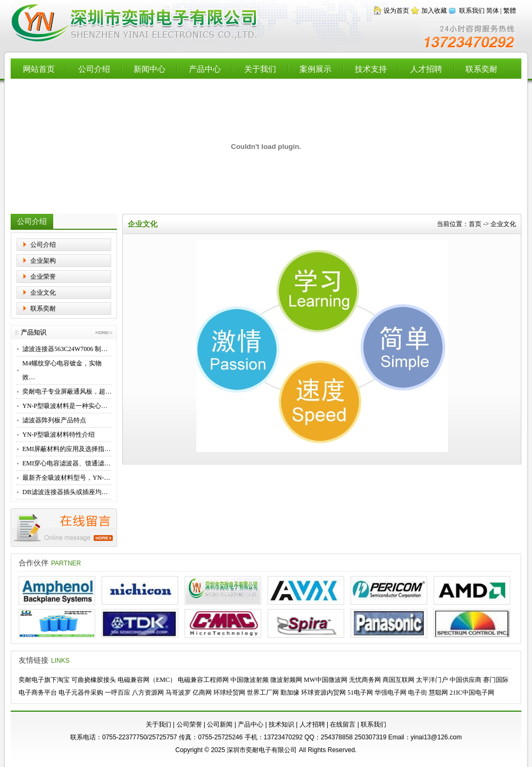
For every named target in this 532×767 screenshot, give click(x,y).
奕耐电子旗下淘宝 (44, 680)
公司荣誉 (189, 724)
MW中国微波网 (326, 680)
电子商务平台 (38, 693)
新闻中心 (149, 69)
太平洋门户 (432, 680)
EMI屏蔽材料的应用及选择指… (66, 449)
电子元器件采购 (81, 693)
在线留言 (343, 724)
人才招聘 (426, 69)
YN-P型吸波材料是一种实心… (65, 406)
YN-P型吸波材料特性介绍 (59, 435)
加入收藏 (434, 11)
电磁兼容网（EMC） (147, 680)
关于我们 (260, 69)
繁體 (510, 11)
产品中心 (205, 69)
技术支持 (371, 69)
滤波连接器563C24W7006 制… (65, 349)
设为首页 (396, 11)
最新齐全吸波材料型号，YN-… (66, 478)
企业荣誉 (43, 277)
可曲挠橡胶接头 (94, 680)
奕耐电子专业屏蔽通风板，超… (67, 391)
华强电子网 (390, 693)
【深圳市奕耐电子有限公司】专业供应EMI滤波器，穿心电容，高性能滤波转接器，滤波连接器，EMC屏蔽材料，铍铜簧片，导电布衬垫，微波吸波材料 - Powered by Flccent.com (135, 23)
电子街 (418, 693)
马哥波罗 (178, 693)
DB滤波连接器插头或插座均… (65, 492)
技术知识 (281, 724)
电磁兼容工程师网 (203, 680)
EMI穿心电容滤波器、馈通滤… (66, 463)
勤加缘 (290, 693)
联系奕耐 (481, 69)
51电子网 (360, 693)
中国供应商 (465, 680)
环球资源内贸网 (323, 693)
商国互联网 (398, 680)
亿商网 (202, 693)
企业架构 (43, 261)
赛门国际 (496, 680)
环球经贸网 (229, 693)
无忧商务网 (365, 680)
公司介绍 (94, 69)
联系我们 (472, 11)
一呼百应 (118, 693)
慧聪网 (438, 693)
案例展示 (315, 69)
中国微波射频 (250, 680)
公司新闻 (220, 724)
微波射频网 (286, 680)
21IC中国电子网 (472, 693)
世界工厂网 (263, 693)
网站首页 (39, 69)
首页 (475, 224)
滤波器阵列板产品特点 (54, 420)
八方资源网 (148, 693)
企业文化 (43, 293)
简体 (493, 11)
